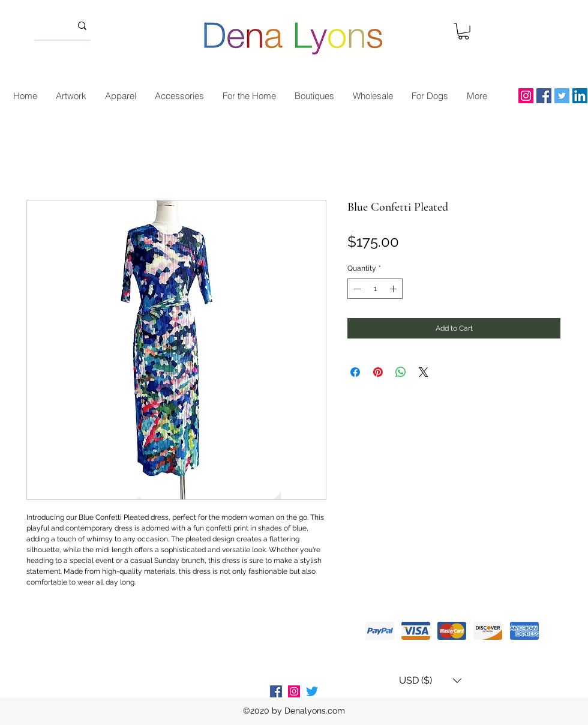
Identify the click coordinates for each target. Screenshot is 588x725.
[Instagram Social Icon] (294, 691)
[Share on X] (424, 372)
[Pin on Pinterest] (378, 372)
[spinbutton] (375, 289)
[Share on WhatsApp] (401, 372)
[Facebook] (544, 96)
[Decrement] (356, 289)
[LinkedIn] (580, 96)
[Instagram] (526, 96)
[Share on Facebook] (355, 372)
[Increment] (394, 289)
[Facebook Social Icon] (276, 691)
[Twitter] (562, 96)
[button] (463, 31)
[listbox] (430, 681)
